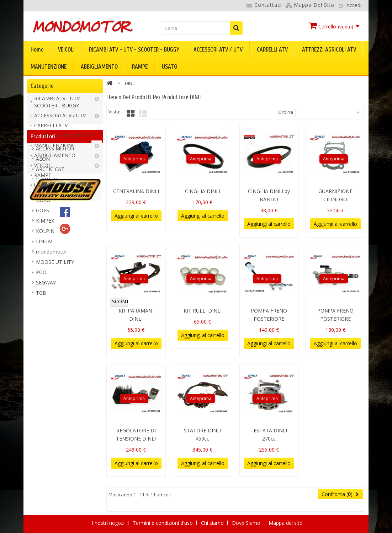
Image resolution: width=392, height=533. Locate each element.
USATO (169, 67)
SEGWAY (46, 361)
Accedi (354, 5)
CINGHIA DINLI (203, 191)
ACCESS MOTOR (55, 227)
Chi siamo (213, 523)
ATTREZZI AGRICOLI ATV (329, 50)
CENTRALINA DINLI (136, 191)
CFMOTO (47, 258)
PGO (41, 351)
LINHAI (44, 320)
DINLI (43, 268)
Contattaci (268, 5)
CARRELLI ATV (272, 50)
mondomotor (52, 330)
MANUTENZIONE (49, 67)
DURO (43, 279)
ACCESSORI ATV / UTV (218, 50)
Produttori (43, 212)
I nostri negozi (109, 523)
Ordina (286, 112)
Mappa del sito (314, 5)
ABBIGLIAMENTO (99, 67)
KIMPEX (45, 299)
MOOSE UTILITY (55, 340)
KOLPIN (45, 310)
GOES (43, 289)
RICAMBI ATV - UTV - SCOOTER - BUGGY (134, 50)
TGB (41, 371)
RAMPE (140, 67)
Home (37, 50)
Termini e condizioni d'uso (163, 523)
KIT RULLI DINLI (203, 311)
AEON (43, 237)
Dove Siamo (247, 523)
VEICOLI (66, 50)
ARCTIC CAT (50, 248)
